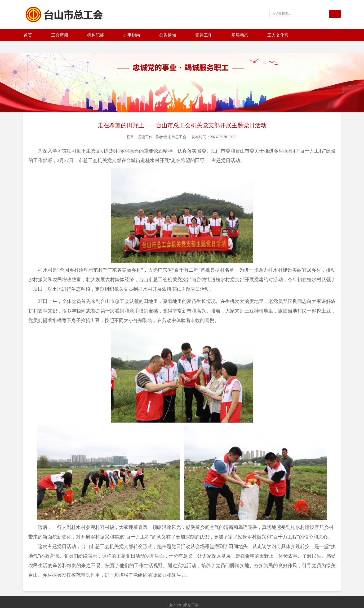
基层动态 (240, 35)
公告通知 (168, 35)
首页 (28, 35)
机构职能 (96, 35)
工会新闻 (60, 35)
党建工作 (204, 35)
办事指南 (132, 35)
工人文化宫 (278, 35)
